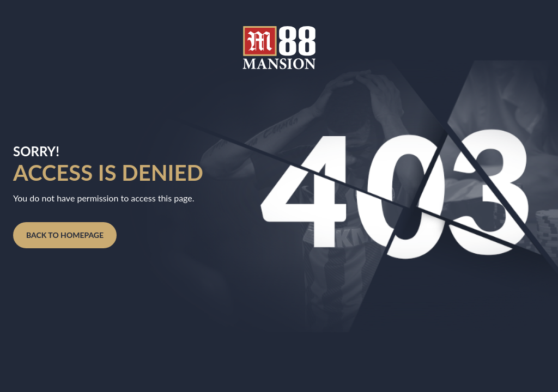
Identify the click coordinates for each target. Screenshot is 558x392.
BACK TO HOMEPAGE (65, 235)
